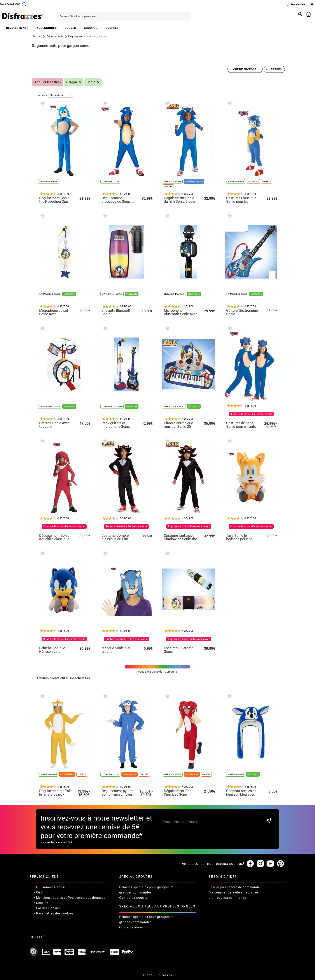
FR (312, 4)
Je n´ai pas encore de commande (234, 887)
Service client (296, 4)
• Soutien (41, 903)
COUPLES (112, 28)
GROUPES (91, 28)
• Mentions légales (48, 898)
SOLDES (70, 28)
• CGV (38, 892)
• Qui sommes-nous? (50, 887)
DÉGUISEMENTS (17, 28)
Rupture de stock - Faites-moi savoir (251, 414)
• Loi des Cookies (47, 908)
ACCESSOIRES (47, 28)
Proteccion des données (87, 898)
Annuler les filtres (48, 82)
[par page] (61, 95)
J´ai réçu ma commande (227, 898)
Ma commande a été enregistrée (234, 892)
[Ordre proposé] (245, 69)
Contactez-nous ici (134, 898)
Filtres (276, 69)
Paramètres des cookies (55, 913)
